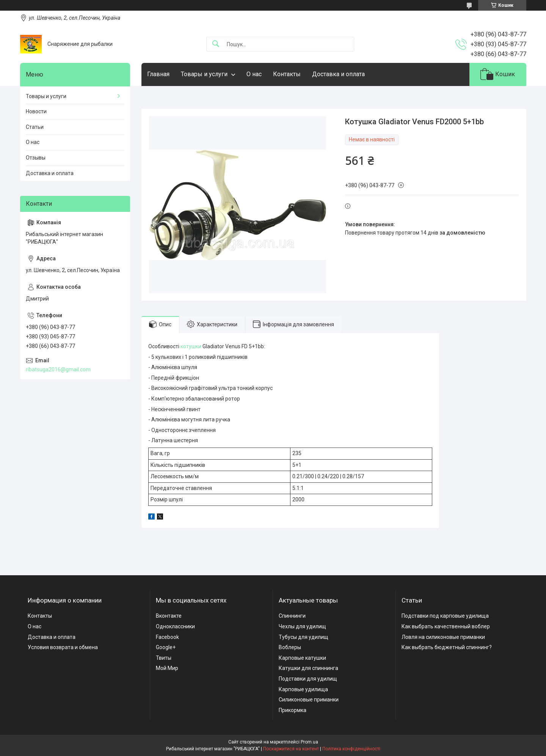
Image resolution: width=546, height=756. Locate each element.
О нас (254, 74)
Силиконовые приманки (309, 700)
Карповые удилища (303, 689)
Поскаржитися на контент (291, 749)
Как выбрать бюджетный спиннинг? (447, 647)
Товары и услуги (204, 74)
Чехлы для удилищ (302, 626)
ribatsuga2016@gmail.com (58, 369)
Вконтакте (169, 616)
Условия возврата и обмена (63, 647)
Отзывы (36, 158)
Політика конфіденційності (351, 749)
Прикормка (293, 710)
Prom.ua (309, 742)
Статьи (35, 127)
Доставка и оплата (338, 74)
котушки (191, 346)
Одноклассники (175, 626)
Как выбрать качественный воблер (446, 626)
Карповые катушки (302, 658)
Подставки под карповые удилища (445, 616)
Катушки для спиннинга (308, 668)
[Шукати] (216, 44)
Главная (158, 74)
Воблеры (290, 647)
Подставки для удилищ (308, 679)
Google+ (166, 647)
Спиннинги (292, 616)
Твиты (164, 658)
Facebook (167, 637)
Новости (36, 111)
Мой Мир (167, 668)
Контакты (287, 74)
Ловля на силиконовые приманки (443, 637)
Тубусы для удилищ (304, 637)
